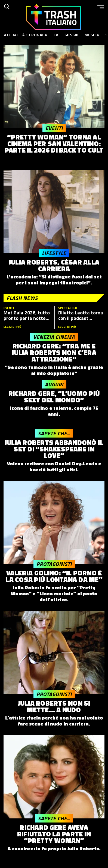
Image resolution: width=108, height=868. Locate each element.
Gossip (71, 35)
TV (55, 35)
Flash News (22, 298)
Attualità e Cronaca (25, 35)
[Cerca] (7, 7)
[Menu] (101, 7)
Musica (92, 35)
